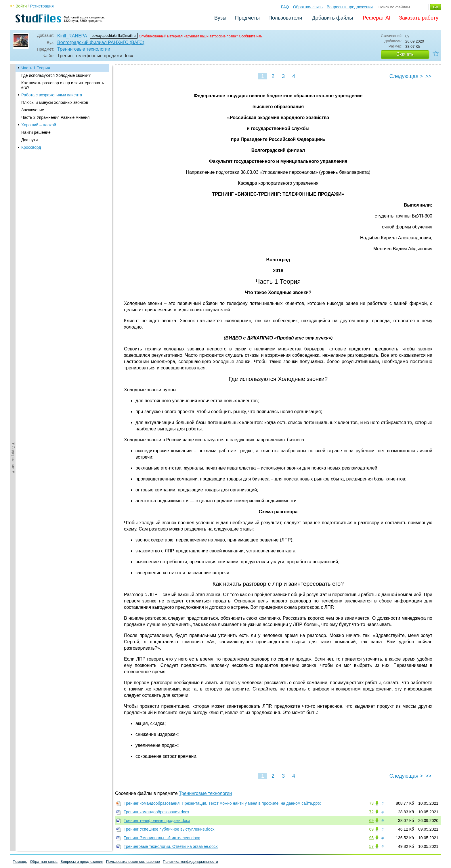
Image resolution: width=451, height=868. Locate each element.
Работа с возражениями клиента (52, 95)
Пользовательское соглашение (133, 862)
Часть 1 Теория (36, 68)
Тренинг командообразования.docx (156, 812)
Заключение (33, 110)
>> (428, 76)
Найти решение (36, 132)
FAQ (285, 7)
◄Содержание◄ (13, 165)
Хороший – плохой (39, 125)
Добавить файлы (332, 18)
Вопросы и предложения (350, 7)
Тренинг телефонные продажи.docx (157, 821)
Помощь (20, 862)
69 (371, 821)
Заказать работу (419, 18)
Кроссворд (31, 147)
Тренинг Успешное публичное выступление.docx (169, 829)
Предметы (247, 18)
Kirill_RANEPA (72, 36)
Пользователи (285, 18)
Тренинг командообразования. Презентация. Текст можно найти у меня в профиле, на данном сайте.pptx (222, 803)
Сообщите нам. (251, 36)
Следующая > (406, 76)
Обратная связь (308, 7)
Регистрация (42, 6)
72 (371, 812)
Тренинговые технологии (84, 49)
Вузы (220, 18)
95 (371, 838)
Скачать (405, 54)
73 (371, 803)
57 (371, 846)
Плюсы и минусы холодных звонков (55, 102)
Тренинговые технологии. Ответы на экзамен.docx (171, 846)
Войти (21, 6)
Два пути (29, 140)
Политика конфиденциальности (190, 862)
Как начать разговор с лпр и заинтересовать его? (63, 85)
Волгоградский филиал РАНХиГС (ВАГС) (101, 42)
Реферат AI (377, 18)
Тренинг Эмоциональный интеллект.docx (162, 838)
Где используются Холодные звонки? (56, 75)
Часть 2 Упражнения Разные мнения (55, 117)
